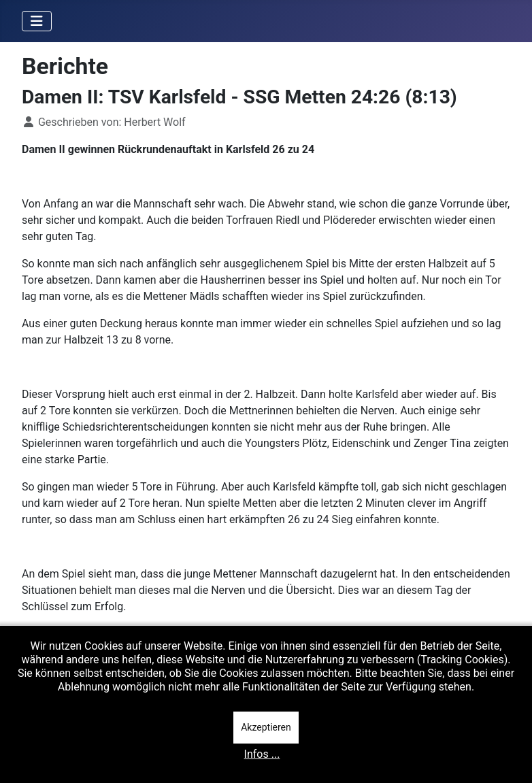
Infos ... (262, 754)
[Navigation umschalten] (37, 21)
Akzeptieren (266, 727)
